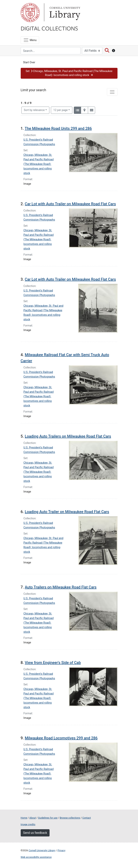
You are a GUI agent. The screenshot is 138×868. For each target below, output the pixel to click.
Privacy (61, 850)
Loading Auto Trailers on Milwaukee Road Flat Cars (68, 436)
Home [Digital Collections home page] (24, 818)
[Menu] (30, 40)
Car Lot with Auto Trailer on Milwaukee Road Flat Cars (70, 204)
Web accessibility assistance (36, 857)
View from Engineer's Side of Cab (53, 663)
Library (64, 13)
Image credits (28, 824)
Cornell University (30, 13)
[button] (69, 73)
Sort (34, 110)
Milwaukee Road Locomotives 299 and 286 (61, 738)
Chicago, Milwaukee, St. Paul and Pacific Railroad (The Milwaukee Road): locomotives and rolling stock (39, 164)
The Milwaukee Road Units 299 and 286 (58, 128)
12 (61, 110)
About (33, 818)
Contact (87, 818)
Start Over (29, 62)
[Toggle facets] (112, 92)
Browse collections (70, 818)
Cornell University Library (42, 850)
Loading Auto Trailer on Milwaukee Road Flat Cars (67, 512)
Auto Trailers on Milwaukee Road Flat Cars (61, 587)
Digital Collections (49, 28)
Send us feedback (35, 833)
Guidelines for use (48, 818)
